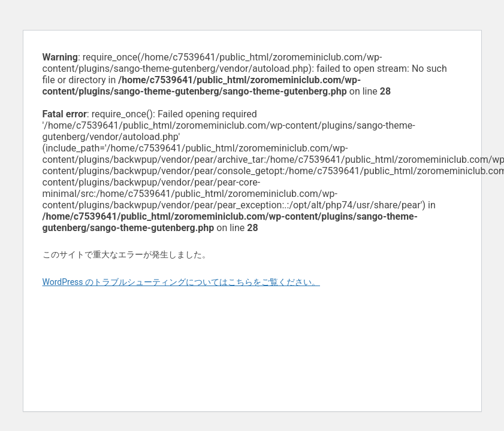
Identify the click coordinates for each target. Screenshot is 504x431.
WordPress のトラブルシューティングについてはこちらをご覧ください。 (182, 282)
